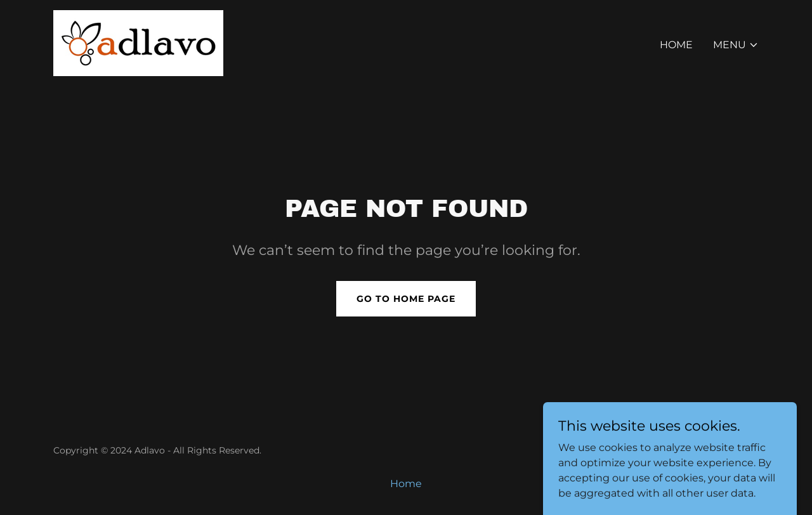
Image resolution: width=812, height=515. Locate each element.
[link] (138, 42)
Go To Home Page (406, 299)
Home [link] (676, 45)
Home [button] (406, 484)
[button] (736, 45)
